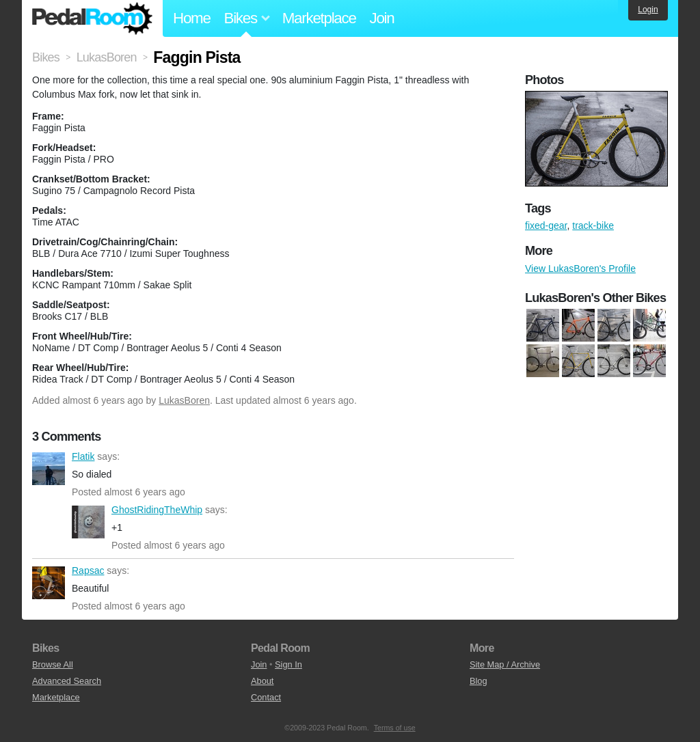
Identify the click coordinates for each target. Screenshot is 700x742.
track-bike (593, 225)
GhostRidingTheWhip (88, 522)
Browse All (53, 664)
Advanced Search (67, 681)
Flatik (49, 469)
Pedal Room (92, 18)
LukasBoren (184, 400)
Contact (266, 697)
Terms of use (395, 728)
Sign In (288, 664)
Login (648, 10)
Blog (479, 681)
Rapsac (49, 583)
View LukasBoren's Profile (580, 269)
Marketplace (319, 18)
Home (192, 18)
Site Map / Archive (505, 664)
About (262, 681)
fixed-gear (546, 225)
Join (382, 18)
